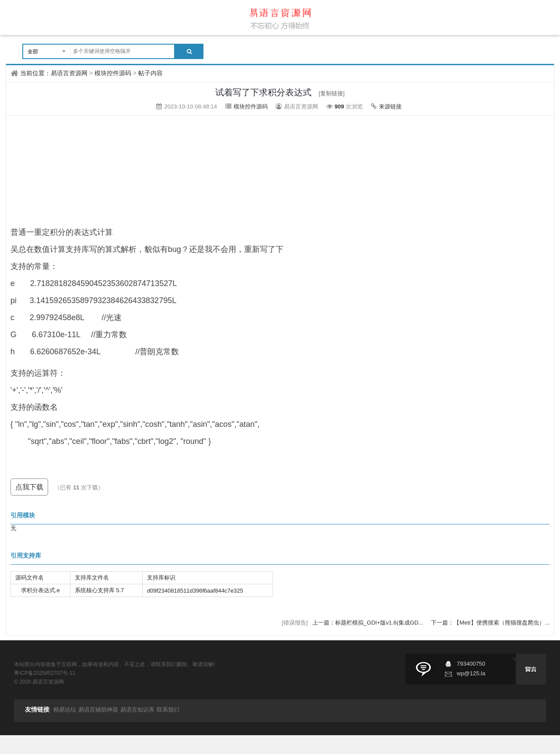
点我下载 (29, 487)
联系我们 (168, 710)
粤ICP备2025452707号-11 (45, 673)
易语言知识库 (137, 710)
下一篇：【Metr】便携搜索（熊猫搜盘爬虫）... (490, 623)
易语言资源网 (69, 73)
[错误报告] (295, 623)
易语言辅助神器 (98, 710)
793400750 (471, 664)
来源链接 (390, 106)
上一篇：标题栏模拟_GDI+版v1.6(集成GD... (369, 623)
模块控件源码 (113, 73)
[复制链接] (332, 93)
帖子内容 (150, 73)
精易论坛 (65, 710)
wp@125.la (471, 673)
